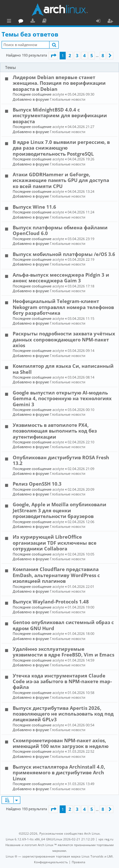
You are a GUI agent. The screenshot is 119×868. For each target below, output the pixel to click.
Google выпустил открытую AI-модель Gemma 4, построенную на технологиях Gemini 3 (62, 398)
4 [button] (84, 55)
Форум (49, 22)
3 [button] (77, 55)
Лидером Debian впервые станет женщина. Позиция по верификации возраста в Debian (59, 83)
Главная (29, 21)
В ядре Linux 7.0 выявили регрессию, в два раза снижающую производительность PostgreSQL (61, 148)
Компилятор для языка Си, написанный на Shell (63, 369)
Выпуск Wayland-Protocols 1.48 (51, 602)
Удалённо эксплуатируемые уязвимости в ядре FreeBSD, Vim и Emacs (63, 652)
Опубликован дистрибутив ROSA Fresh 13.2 (61, 460)
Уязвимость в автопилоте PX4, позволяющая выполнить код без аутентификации (55, 431)
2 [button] (70, 55)
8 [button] (103, 55)
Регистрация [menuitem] (111, 22)
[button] (53, 56)
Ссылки (10, 22)
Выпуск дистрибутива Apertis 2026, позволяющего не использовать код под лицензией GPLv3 (63, 714)
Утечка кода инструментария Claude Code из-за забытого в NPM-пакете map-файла (62, 681)
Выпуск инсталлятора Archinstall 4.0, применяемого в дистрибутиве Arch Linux (59, 773)
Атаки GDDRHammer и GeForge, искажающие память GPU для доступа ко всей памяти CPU (61, 180)
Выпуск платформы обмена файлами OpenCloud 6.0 (60, 230)
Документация (73, 22)
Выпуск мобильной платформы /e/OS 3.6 (64, 254)
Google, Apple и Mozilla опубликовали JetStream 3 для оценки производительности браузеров (60, 510)
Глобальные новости (68, 99)
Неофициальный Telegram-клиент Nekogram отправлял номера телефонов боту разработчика (63, 307)
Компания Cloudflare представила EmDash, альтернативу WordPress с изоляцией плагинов (56, 575)
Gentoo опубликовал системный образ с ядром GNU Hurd (63, 625)
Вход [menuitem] (100, 22)
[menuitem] (51, 862)
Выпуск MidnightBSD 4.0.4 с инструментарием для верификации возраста (60, 115)
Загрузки (61, 22)
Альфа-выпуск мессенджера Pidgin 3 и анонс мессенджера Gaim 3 (61, 278)
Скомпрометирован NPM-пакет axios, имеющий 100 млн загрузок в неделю (61, 743)
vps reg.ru (106, 839)
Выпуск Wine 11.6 (34, 207)
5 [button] (92, 55)
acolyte (58, 94)
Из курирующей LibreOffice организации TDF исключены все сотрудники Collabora (55, 543)
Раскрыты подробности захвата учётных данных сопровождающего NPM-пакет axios (64, 339)
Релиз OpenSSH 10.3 (37, 484)
